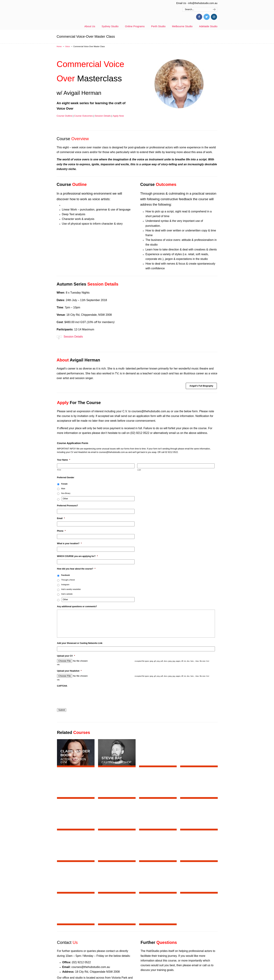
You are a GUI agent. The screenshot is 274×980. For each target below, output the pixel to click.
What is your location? (69, 543)
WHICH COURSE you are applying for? (77, 556)
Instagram (65, 585)
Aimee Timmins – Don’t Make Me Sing (94, 935)
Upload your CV (66, 656)
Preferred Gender (66, 478)
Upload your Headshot (69, 671)
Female (64, 484)
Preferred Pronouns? (67, 506)
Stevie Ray (112, 758)
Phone (61, 531)
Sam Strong (154, 752)
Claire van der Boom (75, 753)
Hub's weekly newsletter (71, 589)
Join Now (205, 909)
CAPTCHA (62, 686)
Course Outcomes (83, 116)
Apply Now (118, 116)
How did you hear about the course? (76, 569)
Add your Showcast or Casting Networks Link (80, 643)
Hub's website (67, 594)
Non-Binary (66, 493)
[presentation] (84, 696)
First (59, 470)
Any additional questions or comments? (77, 607)
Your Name (64, 460)
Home (59, 46)
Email (61, 518)
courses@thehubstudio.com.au (151, 411)
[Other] (98, 499)
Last (139, 470)
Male (63, 489)
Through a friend (68, 580)
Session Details (103, 116)
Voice (67, 46)
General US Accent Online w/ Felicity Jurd (96, 953)
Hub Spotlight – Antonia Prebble (90, 971)
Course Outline (64, 116)
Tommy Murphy (198, 755)
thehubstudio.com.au (87, 13)
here (114, 839)
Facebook (65, 575)
